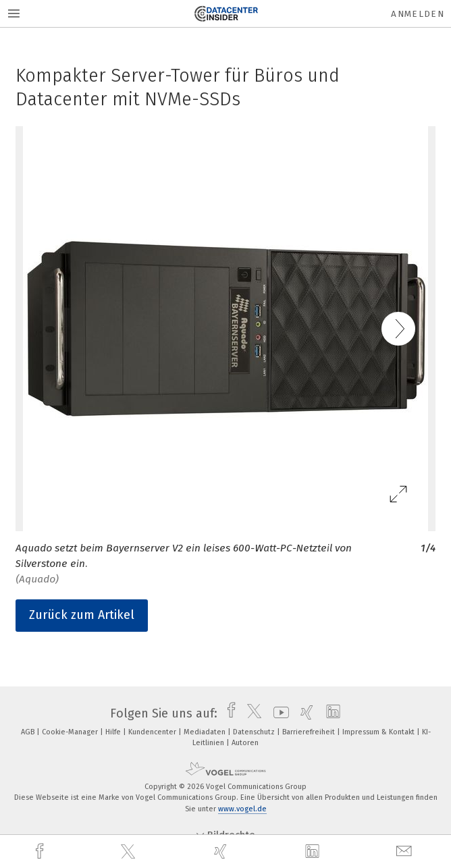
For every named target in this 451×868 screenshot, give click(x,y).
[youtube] (278, 713)
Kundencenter (153, 732)
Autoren (245, 743)
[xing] (222, 851)
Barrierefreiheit (310, 732)
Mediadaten (206, 732)
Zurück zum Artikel (82, 615)
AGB (29, 732)
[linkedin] (314, 852)
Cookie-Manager (71, 732)
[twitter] (130, 852)
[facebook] (41, 851)
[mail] (406, 851)
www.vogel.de (242, 809)
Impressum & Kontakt (379, 732)
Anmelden (418, 14)
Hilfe (114, 732)
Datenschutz (255, 732)
